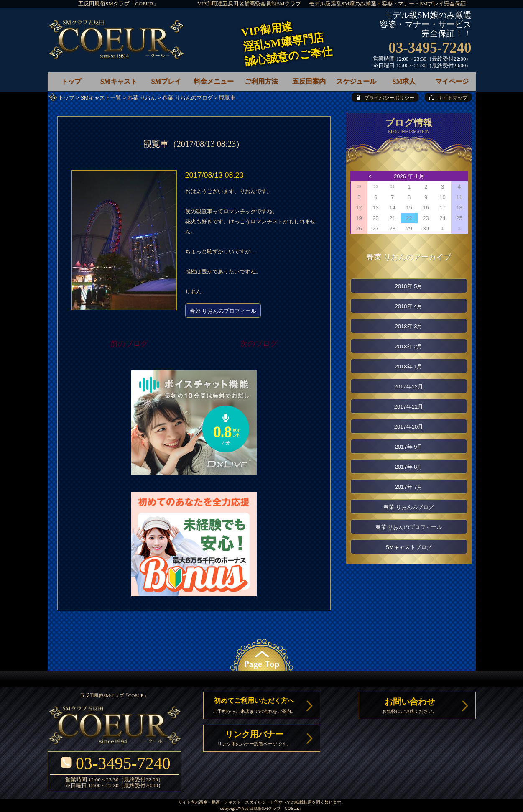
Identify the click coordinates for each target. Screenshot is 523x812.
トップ (66, 98)
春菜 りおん (142, 98)
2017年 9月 (409, 447)
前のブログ (129, 344)
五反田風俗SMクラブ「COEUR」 (119, 4)
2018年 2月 (409, 346)
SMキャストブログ (409, 547)
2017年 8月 (409, 467)
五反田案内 (309, 81)
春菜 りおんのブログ (188, 98)
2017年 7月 (409, 487)
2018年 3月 (409, 326)
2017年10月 (409, 427)
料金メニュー (214, 81)
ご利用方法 (261, 81)
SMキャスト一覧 (101, 98)
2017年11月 (409, 407)
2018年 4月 (409, 306)
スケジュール (356, 81)
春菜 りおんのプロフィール (223, 311)
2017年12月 (409, 387)
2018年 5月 (409, 286)
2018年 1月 (409, 366)
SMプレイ (166, 81)
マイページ (452, 81)
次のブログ (259, 344)
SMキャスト (119, 81)
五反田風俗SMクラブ (261, 809)
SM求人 (404, 81)
